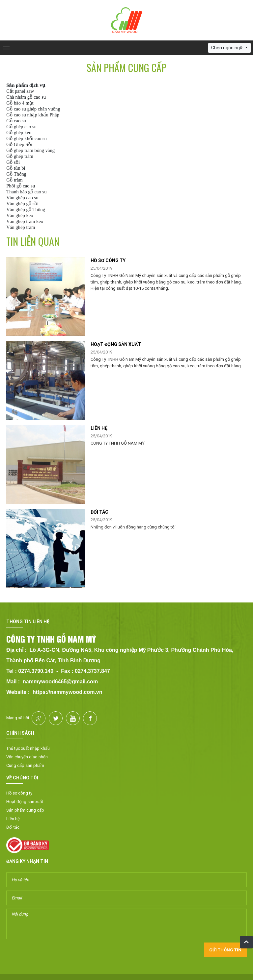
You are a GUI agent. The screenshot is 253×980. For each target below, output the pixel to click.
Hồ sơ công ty (19, 793)
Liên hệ (13, 819)
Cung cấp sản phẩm (25, 765)
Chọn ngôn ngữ (227, 48)
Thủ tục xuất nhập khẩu (28, 748)
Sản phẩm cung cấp (25, 810)
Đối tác (13, 827)
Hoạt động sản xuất (25, 802)
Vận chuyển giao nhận (27, 757)
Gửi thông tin (225, 950)
